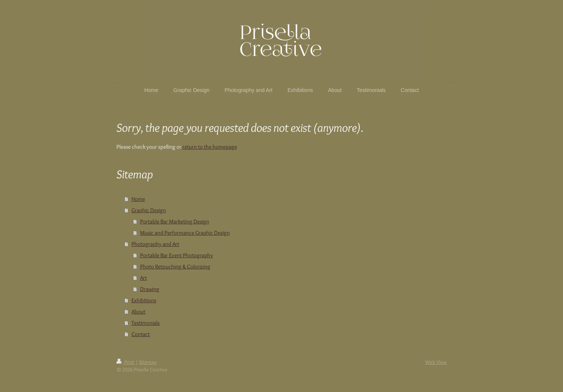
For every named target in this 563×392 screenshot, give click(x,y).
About (138, 312)
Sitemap (148, 362)
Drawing (150, 289)
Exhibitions (144, 300)
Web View (436, 362)
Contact (141, 334)
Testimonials (146, 323)
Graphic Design (149, 210)
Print (126, 362)
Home (138, 199)
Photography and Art (155, 244)
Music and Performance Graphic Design (185, 233)
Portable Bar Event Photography (177, 255)
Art (143, 278)
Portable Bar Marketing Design (175, 222)
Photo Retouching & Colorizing (175, 267)
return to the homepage (210, 147)
